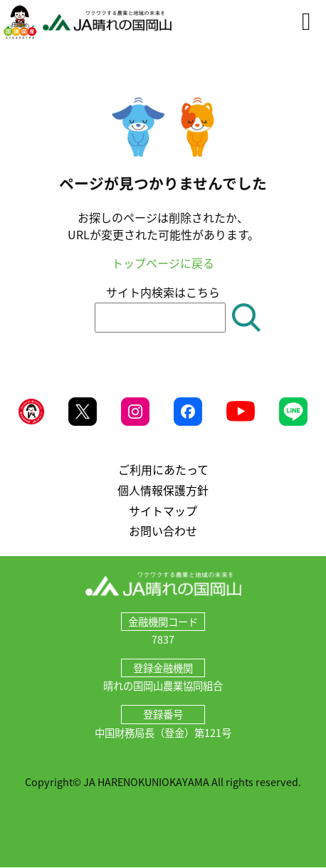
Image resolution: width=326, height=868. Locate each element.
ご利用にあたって (163, 469)
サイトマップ (163, 511)
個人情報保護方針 (163, 490)
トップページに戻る (163, 263)
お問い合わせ (163, 530)
